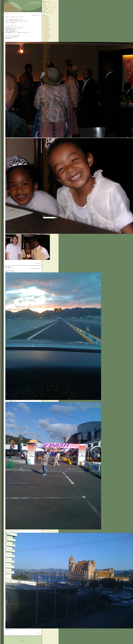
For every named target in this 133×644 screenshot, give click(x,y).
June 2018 (45, 51)
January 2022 (46, 33)
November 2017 (46, 55)
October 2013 (46, 101)
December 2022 (46, 31)
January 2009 (46, 160)
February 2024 (46, 22)
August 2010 (45, 142)
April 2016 (45, 68)
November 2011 (46, 125)
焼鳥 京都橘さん (46, 13)
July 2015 (45, 77)
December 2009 (46, 149)
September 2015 (46, 75)
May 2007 (45, 179)
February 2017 (46, 62)
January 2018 (46, 53)
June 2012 (45, 117)
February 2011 (46, 135)
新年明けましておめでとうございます (50, 3)
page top (23, 641)
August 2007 (45, 175)
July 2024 (45, 20)
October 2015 (46, 74)
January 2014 (46, 98)
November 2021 (46, 34)
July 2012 (45, 115)
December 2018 (46, 46)
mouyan (45, 206)
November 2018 (46, 47)
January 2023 (46, 29)
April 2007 (45, 180)
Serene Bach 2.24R (51, 212)
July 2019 (45, 39)
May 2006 (45, 193)
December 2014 (46, 86)
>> (2, 28)
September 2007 (46, 174)
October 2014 (46, 88)
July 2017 (45, 58)
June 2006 (45, 192)
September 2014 (46, 89)
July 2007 (45, 176)
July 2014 (45, 90)
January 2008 (46, 169)
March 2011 (45, 133)
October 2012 (46, 114)
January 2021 (46, 37)
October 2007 (46, 173)
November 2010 (46, 138)
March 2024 (45, 21)
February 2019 (46, 44)
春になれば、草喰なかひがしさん (49, 10)
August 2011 (45, 127)
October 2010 (46, 139)
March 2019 (45, 43)
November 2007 (46, 172)
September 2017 (46, 57)
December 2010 (46, 137)
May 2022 (45, 32)
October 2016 (46, 65)
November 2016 (46, 64)
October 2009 (46, 151)
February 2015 (46, 83)
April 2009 (45, 156)
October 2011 (46, 126)
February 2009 (46, 158)
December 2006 (46, 185)
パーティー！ (8, 14)
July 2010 (45, 143)
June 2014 (45, 92)
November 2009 (46, 150)
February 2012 (46, 121)
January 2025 (46, 19)
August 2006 (45, 190)
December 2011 (46, 124)
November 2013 (46, 100)
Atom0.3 (50, 210)
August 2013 (45, 104)
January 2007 (46, 184)
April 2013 (45, 108)
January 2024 (46, 23)
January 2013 (46, 112)
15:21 (40, 15)
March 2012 (45, 120)
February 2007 (46, 182)
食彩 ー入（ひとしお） (48, 199)
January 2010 (46, 148)
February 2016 (46, 69)
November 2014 (46, 87)
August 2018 (45, 50)
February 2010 (46, 147)
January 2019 (46, 45)
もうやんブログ (35, 3)
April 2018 (45, 52)
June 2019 (45, 40)
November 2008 (46, 161)
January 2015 (46, 84)
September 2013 (46, 102)
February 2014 (46, 96)
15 (2, 15)
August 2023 (45, 26)
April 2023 (45, 27)
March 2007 (45, 181)
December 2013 (46, 99)
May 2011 (45, 131)
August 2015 (45, 76)
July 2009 (45, 152)
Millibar (49, 213)
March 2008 (45, 167)
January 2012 (46, 123)
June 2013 (45, 106)
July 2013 (45, 105)
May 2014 (45, 93)
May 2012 (45, 118)
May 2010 (45, 144)
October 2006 (46, 187)
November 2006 (46, 186)
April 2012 (45, 119)
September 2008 (46, 163)
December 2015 (46, 71)
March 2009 (45, 157)
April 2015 (45, 81)
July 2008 (45, 164)
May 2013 (45, 107)
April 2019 (45, 41)
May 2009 (45, 155)
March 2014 (45, 95)
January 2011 (46, 136)
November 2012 (46, 113)
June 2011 (45, 130)
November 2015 (46, 72)
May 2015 (45, 80)
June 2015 (45, 78)
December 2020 (46, 38)
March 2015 (45, 82)
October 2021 (46, 35)
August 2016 (45, 66)
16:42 (40, 269)
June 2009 (45, 154)
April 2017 (45, 60)
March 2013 (45, 109)
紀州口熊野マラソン (9, 267)
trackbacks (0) (38, 263)
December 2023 (46, 25)
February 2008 (46, 168)
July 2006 (45, 191)
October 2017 (46, 56)
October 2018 (46, 49)
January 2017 (46, 63)
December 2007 (46, 170)
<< (2, 29)
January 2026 (46, 17)
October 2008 (46, 162)
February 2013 (46, 111)
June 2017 (45, 59)
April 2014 (45, 94)
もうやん (45, 198)
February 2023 (46, 28)
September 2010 (46, 141)
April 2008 (45, 166)
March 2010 (45, 145)
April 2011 (45, 132)
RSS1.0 (47, 210)
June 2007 (45, 178)
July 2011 (45, 129)
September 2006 (46, 188)
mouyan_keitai (46, 204)
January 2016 (46, 70)
